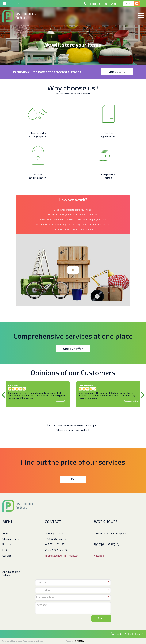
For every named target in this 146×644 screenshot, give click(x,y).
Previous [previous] (3, 394)
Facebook (100, 556)
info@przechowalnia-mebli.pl (61, 556)
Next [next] (143, 394)
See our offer (73, 349)
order (128, 4)
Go (73, 479)
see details (117, 71)
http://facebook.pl (4, 4)
